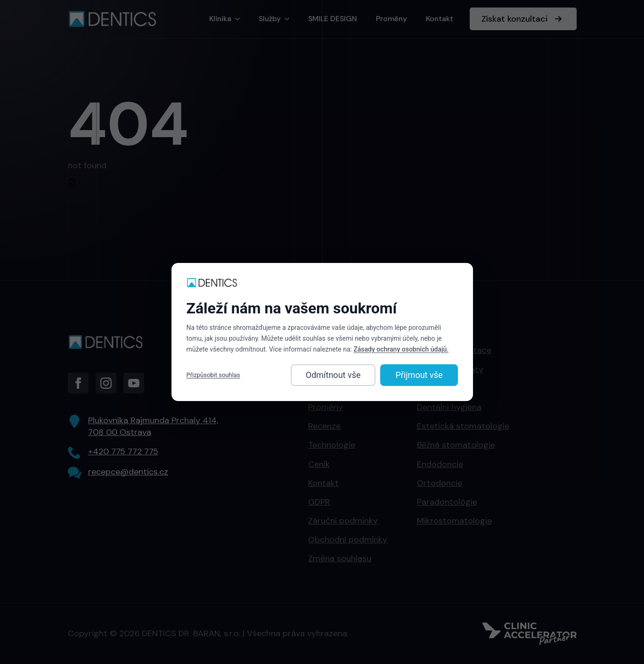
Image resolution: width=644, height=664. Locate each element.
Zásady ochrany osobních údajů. (401, 349)
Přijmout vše (419, 375)
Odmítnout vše (333, 375)
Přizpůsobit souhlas (213, 375)
